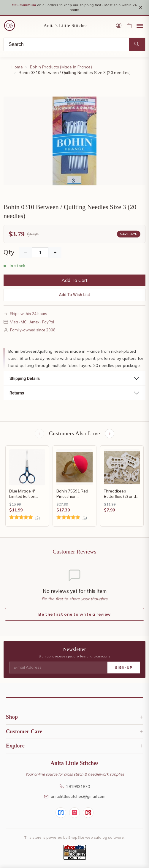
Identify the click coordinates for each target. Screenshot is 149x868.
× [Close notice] (141, 8)
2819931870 (75, 787)
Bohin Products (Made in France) (61, 67)
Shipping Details (25, 379)
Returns (17, 393)
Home (17, 67)
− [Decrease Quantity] (26, 253)
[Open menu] (140, 26)
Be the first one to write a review (74, 615)
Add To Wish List (75, 295)
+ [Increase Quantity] (55, 253)
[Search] (66, 45)
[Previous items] (39, 434)
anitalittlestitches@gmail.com (75, 796)
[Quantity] (40, 253)
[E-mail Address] (58, 668)
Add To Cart (74, 280)
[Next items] (110, 434)
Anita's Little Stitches (66, 25)
